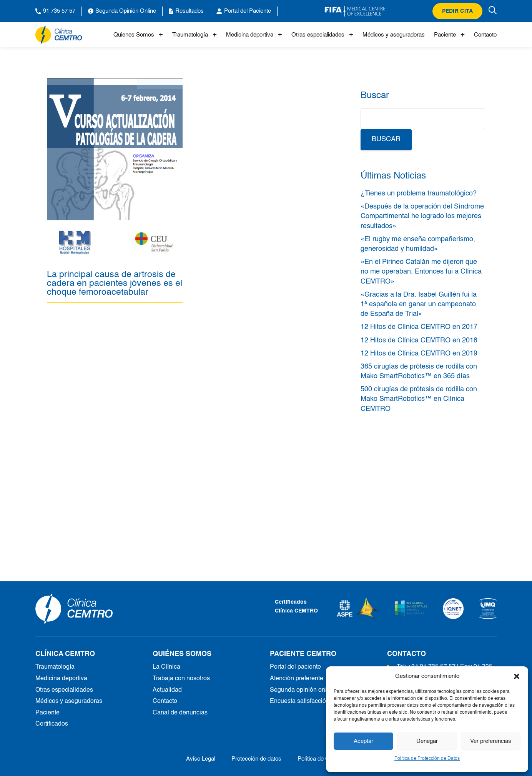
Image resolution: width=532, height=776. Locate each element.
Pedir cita (458, 11)
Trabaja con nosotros (181, 679)
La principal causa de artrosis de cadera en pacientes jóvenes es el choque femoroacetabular (115, 283)
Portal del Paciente (244, 11)
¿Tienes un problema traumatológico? (419, 194)
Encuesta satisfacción (300, 701)
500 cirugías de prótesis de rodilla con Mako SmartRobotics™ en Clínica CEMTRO (419, 399)
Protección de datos (256, 759)
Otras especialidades (322, 35)
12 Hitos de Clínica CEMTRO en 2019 (419, 354)
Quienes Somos (138, 35)
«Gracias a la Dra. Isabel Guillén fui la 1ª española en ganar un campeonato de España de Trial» (419, 304)
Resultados (186, 11)
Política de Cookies (322, 759)
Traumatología (195, 35)
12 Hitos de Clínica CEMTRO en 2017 (419, 327)
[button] (517, 676)
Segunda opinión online (303, 690)
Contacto (485, 35)
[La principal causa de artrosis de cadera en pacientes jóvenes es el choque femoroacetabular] (115, 82)
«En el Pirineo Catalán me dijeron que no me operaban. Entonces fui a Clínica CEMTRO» (421, 272)
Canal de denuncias (180, 713)
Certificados (52, 724)
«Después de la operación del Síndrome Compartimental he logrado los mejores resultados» (422, 216)
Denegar (427, 741)
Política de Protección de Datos (427, 759)
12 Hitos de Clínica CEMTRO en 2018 (419, 340)
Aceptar (363, 741)
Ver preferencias (491, 741)
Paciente (449, 35)
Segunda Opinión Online (122, 11)
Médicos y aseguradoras (394, 35)
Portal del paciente (295, 667)
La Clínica (166, 667)
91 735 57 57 (55, 11)
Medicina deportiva (254, 35)
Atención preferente (297, 679)
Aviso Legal (201, 759)
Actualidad (167, 690)
